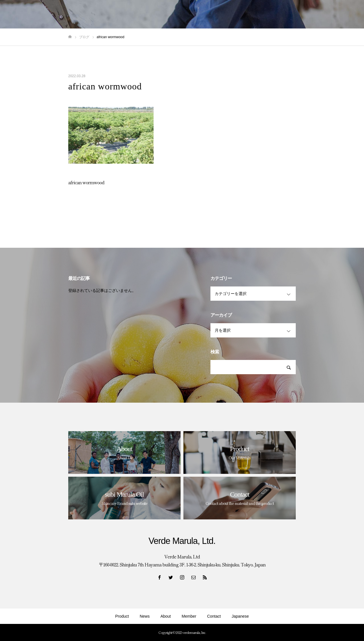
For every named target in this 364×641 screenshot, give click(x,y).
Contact (214, 616)
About (166, 616)
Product (122, 616)
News (145, 616)
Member (189, 616)
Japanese (240, 616)
